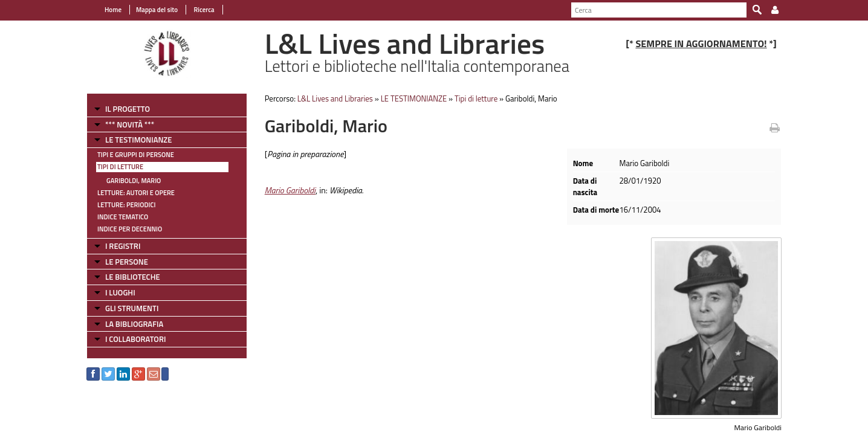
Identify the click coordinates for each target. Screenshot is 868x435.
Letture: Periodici (126, 205)
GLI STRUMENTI (132, 308)
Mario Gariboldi (290, 190)
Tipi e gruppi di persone (136, 155)
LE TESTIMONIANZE (138, 140)
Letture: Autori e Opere (136, 193)
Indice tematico (123, 217)
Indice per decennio (130, 229)
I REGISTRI (123, 246)
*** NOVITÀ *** (130, 124)
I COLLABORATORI (135, 339)
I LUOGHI (120, 292)
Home (113, 10)
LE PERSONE (127, 262)
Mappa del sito (157, 10)
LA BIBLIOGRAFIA (134, 324)
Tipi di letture (120, 167)
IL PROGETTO (128, 109)
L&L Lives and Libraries (335, 98)
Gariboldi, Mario (134, 181)
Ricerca (203, 10)
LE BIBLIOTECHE (133, 277)
